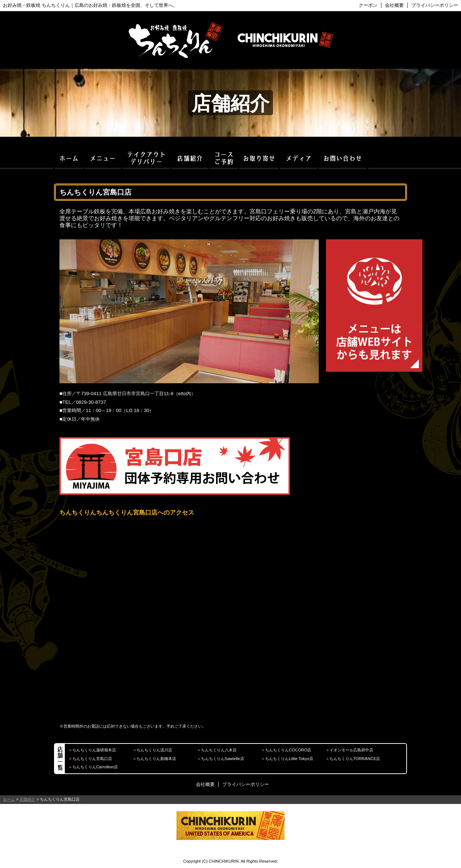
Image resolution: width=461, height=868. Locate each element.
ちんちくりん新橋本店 (156, 759)
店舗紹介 (27, 799)
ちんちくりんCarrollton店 (95, 767)
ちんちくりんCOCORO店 (288, 750)
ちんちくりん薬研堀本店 (94, 750)
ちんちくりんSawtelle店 (223, 759)
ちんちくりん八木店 (219, 750)
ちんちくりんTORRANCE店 (355, 759)
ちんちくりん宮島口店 (92, 759)
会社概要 (394, 5)
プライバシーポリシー (435, 5)
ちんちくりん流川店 (154, 750)
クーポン (368, 5)
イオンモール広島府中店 (351, 750)
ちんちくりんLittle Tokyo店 (289, 759)
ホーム (9, 799)
